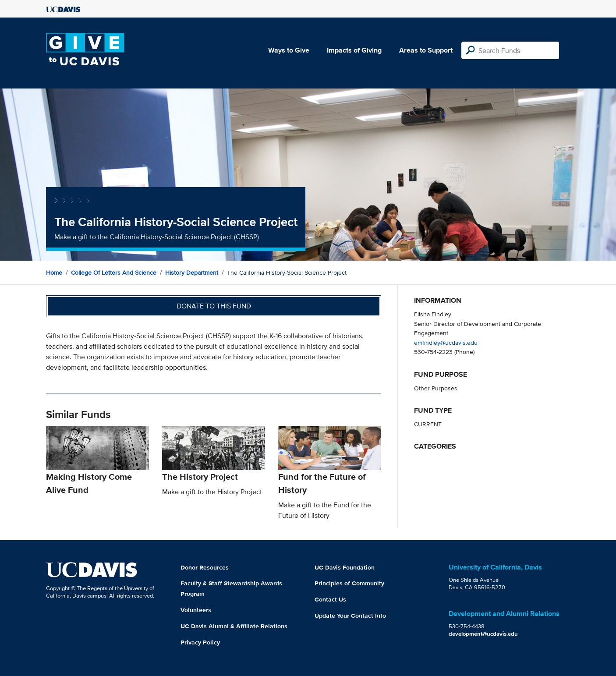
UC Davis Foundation (345, 567)
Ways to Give (289, 50)
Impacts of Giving (354, 50)
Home (54, 273)
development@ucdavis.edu (483, 634)
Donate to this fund (214, 306)
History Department (192, 273)
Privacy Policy (200, 642)
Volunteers (196, 610)
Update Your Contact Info (350, 616)
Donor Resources (205, 567)
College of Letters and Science (114, 273)
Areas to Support (426, 50)
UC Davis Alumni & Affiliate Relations (234, 626)
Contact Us (330, 599)
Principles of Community (349, 583)
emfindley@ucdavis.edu (446, 342)
